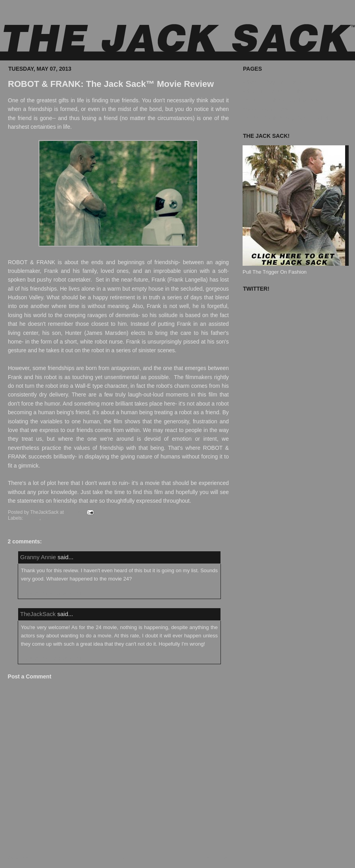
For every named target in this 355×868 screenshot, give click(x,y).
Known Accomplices (265, 109)
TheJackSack (38, 614)
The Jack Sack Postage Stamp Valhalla (287, 118)
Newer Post (17, 857)
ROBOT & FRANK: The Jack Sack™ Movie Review (111, 84)
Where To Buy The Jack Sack (276, 82)
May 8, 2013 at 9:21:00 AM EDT (51, 658)
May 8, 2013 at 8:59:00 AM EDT (51, 594)
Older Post (217, 857)
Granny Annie (38, 557)
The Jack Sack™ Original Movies (280, 100)
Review (50, 518)
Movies (32, 518)
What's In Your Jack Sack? (273, 91)
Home (118, 857)
